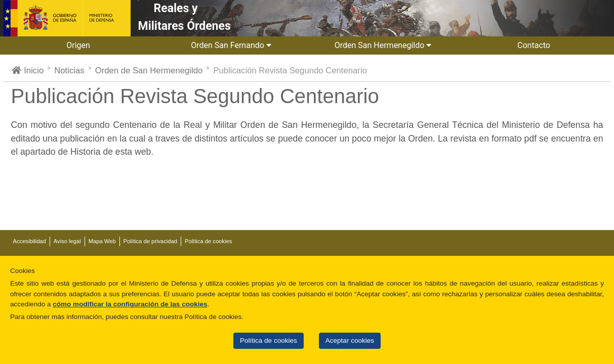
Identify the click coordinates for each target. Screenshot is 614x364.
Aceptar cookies (350, 340)
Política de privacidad (150, 241)
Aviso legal (67, 241)
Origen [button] (79, 45)
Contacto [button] (535, 45)
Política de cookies (269, 340)
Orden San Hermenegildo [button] (383, 45)
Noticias (69, 71)
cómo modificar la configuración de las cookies (130, 304)
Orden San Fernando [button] (231, 45)
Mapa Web (102, 241)
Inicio (28, 71)
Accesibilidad (30, 241)
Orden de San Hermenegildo (149, 71)
